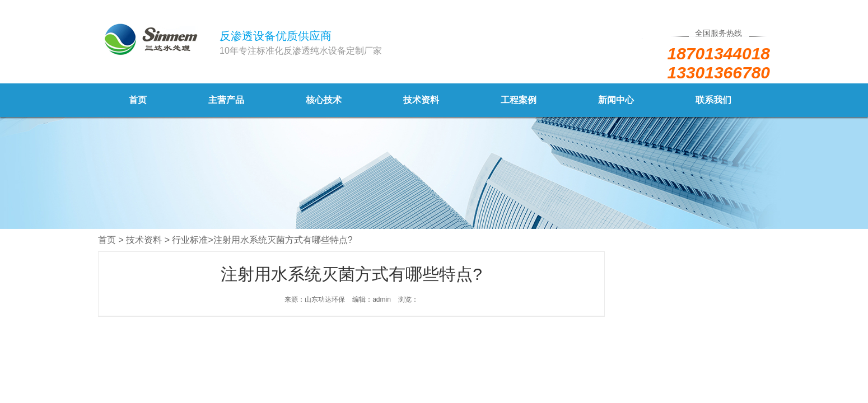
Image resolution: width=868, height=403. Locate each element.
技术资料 (421, 100)
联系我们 (713, 100)
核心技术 (324, 100)
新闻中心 (616, 100)
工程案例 (519, 100)
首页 (138, 100)
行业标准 (190, 240)
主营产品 (226, 100)
